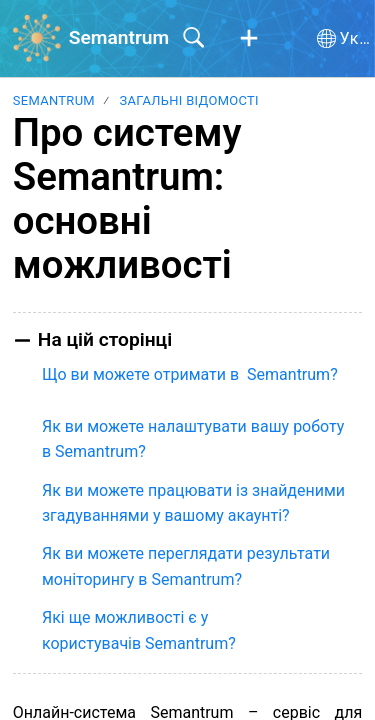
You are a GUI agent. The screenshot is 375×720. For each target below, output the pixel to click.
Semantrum (54, 100)
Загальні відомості (189, 100)
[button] (249, 39)
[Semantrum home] (37, 38)
